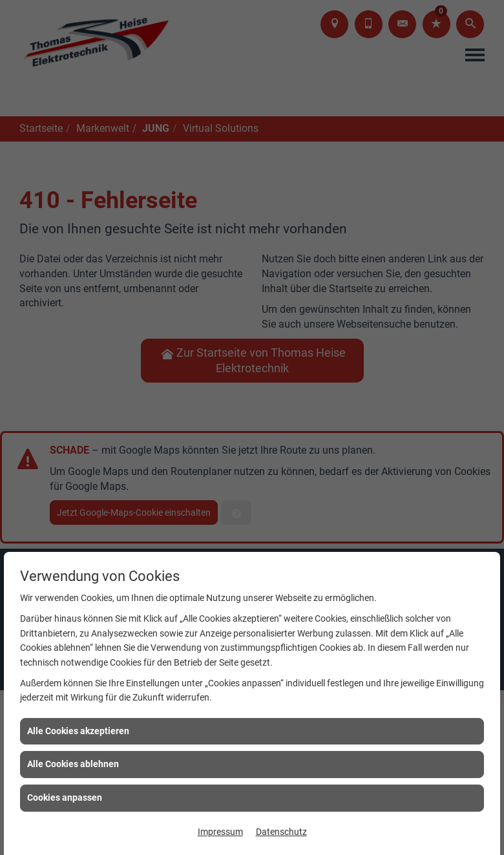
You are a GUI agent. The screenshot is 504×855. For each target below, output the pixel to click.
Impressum (220, 832)
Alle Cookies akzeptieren (78, 731)
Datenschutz (281, 832)
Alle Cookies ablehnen (73, 764)
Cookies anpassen (65, 797)
